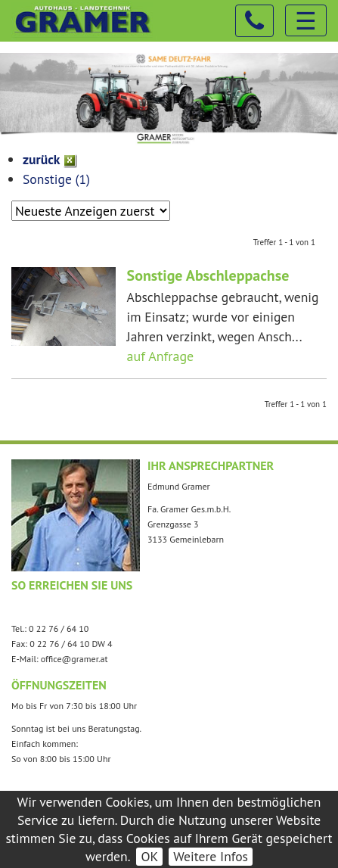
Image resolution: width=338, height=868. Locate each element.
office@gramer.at (74, 659)
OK (149, 856)
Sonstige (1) (56, 179)
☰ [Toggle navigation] (306, 20)
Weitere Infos (211, 856)
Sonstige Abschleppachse (208, 275)
